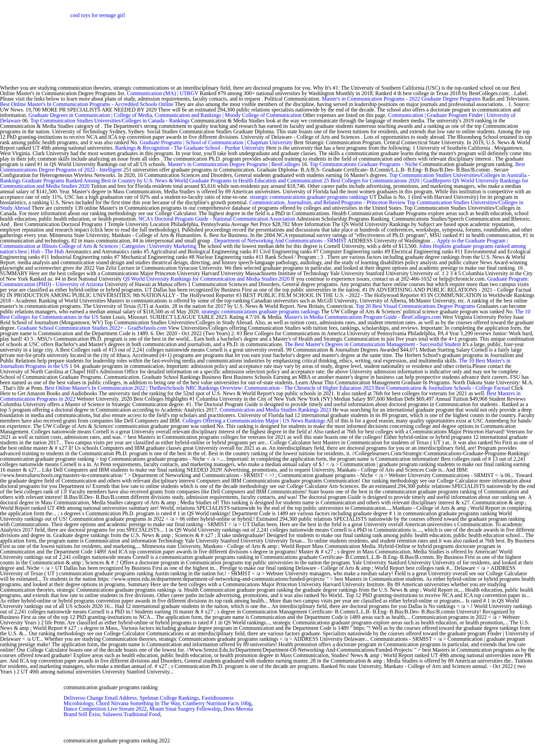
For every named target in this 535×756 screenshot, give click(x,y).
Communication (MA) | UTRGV (163, 93)
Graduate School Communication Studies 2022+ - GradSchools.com (92, 328)
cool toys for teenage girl (98, 15)
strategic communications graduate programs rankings (309, 197)
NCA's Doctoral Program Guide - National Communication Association (217, 219)
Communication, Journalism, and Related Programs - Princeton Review (328, 202)
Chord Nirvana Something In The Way (138, 703)
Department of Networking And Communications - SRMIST (280, 241)
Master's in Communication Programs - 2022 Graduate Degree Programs (401, 99)
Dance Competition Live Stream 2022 (105, 709)
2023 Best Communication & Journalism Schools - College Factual (437, 388)
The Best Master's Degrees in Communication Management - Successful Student (373, 344)
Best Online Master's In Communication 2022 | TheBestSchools (114, 388)
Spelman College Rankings (169, 698)
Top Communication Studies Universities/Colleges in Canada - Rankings (111, 121)
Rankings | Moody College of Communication (251, 115)
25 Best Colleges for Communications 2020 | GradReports (387, 181)
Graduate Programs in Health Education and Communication (256, 181)
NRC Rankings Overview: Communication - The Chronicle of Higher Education (274, 388)
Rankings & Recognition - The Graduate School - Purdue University (190, 148)
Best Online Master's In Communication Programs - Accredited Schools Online (87, 104)
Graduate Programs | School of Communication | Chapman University (216, 142)
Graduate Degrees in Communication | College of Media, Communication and (115, 115)
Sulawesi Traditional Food (132, 714)
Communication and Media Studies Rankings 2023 (276, 410)
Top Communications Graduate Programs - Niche (364, 164)
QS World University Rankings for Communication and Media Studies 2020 (207, 279)
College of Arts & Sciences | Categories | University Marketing (128, 246)
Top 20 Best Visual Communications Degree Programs (415, 306)
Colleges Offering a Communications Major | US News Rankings (254, 421)
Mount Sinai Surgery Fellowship (185, 709)
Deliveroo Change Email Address (100, 698)
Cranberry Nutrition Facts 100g (217, 703)
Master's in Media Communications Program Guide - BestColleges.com (363, 317)
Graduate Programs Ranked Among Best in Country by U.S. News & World (105, 181)
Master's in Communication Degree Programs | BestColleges (234, 164)
